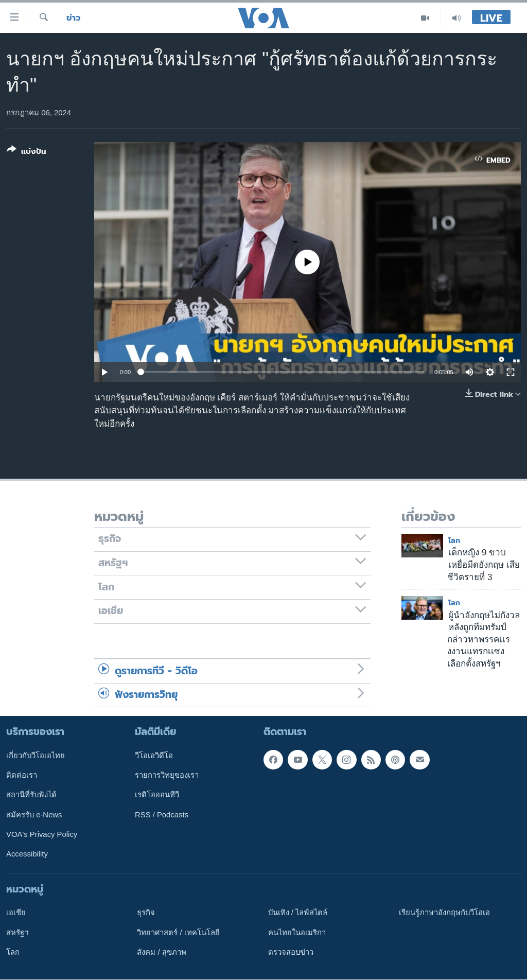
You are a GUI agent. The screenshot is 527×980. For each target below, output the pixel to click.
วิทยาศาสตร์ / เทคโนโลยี (178, 933)
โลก (454, 541)
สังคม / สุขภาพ (161, 952)
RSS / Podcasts (162, 815)
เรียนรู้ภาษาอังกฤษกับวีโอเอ (444, 913)
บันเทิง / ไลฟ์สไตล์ (298, 913)
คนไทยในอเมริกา (297, 933)
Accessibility (27, 854)
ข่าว (74, 18)
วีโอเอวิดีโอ (154, 756)
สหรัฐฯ (17, 933)
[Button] (27, 153)
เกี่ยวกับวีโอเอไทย (36, 756)
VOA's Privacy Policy (42, 834)
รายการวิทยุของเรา (167, 775)
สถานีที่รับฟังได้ (31, 795)
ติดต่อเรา (22, 775)
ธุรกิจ (146, 913)
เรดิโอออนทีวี (157, 795)
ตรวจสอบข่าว (291, 952)
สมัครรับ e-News (34, 815)
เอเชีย (16, 913)
